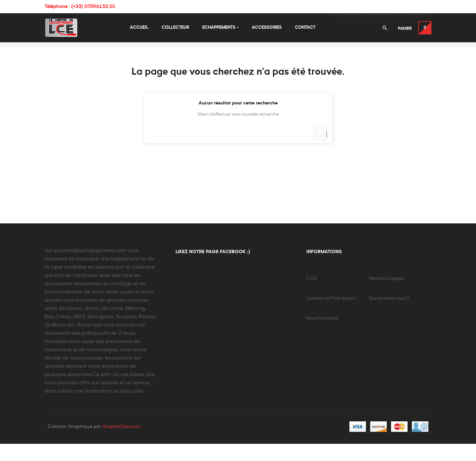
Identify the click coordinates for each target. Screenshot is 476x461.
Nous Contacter (323, 335)
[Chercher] (238, 148)
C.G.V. (312, 296)
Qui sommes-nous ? (389, 315)
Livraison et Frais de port (331, 315)
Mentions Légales (386, 296)
